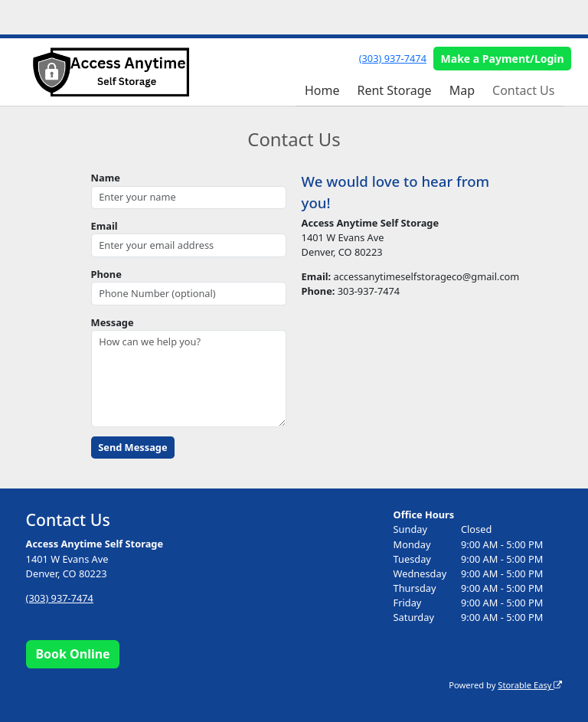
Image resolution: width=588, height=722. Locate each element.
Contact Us (523, 90)
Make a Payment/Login (503, 59)
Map (462, 90)
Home (322, 90)
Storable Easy (530, 685)
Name (106, 178)
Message (113, 322)
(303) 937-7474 (393, 58)
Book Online (72, 654)
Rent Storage (394, 90)
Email (105, 226)
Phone (106, 274)
